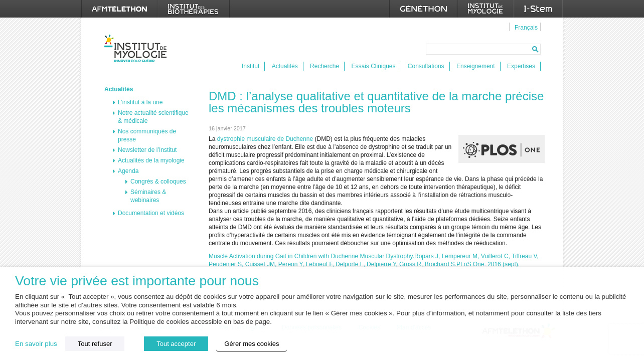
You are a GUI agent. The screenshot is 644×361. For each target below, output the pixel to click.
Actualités (285, 66)
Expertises (521, 66)
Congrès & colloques (158, 182)
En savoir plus (36, 344)
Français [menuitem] (526, 28)
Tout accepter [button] (176, 344)
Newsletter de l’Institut (147, 150)
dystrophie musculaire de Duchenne (265, 139)
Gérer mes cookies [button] (252, 344)
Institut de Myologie (138, 48)
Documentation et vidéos (151, 213)
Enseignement (476, 66)
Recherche (325, 66)
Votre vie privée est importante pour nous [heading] (137, 281)
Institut (251, 66)
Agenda (128, 171)
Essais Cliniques (373, 66)
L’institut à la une (140, 102)
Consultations (426, 66)
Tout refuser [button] (95, 344)
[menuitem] (525, 27)
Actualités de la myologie (151, 160)
